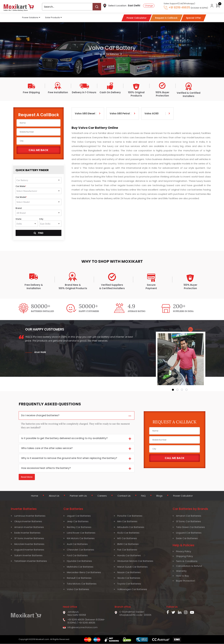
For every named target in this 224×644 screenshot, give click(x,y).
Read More (27, 478)
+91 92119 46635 (87, 623)
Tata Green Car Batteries (190, 527)
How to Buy (182, 576)
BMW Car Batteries (128, 544)
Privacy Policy (184, 551)
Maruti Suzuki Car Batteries (132, 567)
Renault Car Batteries (79, 578)
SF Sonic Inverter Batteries (29, 538)
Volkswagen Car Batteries (132, 589)
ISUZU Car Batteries (128, 533)
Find (39, 233)
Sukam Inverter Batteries (28, 556)
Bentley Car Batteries (79, 527)
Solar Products (52, 17)
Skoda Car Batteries (129, 578)
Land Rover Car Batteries (81, 533)
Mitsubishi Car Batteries (131, 527)
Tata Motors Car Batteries (82, 584)
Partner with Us (78, 496)
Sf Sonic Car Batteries (189, 521)
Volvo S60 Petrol (120, 113)
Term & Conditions (187, 561)
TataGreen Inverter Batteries (31, 561)
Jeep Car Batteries (78, 521)
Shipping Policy (184, 556)
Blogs (159, 496)
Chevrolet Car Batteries (80, 550)
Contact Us (124, 496)
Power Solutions (30, 17)
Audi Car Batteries (77, 544)
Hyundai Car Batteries (79, 561)
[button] (173, 390)
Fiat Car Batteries (127, 550)
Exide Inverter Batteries (27, 533)
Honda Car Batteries (129, 556)
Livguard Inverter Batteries (29, 550)
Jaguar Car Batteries (79, 516)
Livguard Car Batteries (189, 533)
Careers (102, 496)
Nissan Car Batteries (129, 572)
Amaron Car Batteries (189, 516)
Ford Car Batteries (77, 556)
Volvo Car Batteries (78, 589)
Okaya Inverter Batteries (28, 521)
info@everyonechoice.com (83, 628)
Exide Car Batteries (187, 538)
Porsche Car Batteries (130, 516)
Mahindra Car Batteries (80, 567)
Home (99, 54)
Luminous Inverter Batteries (30, 516)
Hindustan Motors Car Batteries (135, 561)
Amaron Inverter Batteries (29, 527)
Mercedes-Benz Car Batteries (84, 572)
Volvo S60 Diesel (85, 113)
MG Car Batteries (127, 538)
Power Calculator (184, 496)
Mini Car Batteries (127, 521)
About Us (53, 496)
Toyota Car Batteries (129, 584)
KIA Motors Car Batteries (81, 538)
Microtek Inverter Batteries (29, 544)
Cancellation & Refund (189, 566)
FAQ (143, 496)
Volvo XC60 (152, 113)
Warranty (181, 571)
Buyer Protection (185, 581)
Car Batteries (112, 54)
